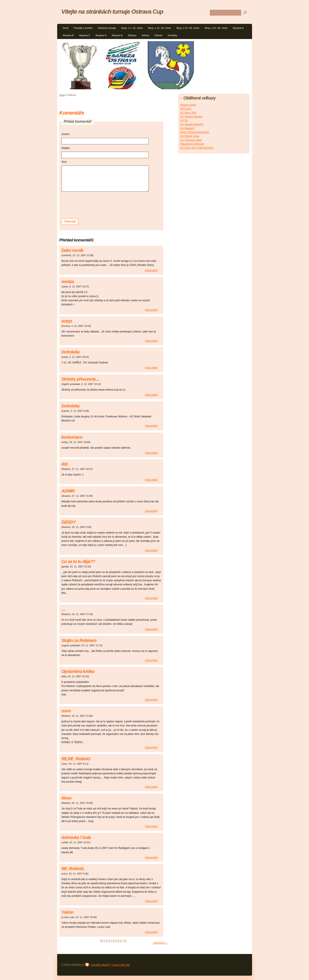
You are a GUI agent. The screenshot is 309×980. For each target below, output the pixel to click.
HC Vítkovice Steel (191, 140)
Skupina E (117, 35)
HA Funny (186, 109)
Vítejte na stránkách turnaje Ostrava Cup (112, 12)
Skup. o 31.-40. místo (216, 28)
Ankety (146, 35)
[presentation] (94, 204)
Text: (64, 162)
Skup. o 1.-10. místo (132, 28)
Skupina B (68, 35)
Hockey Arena (188, 105)
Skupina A (238, 28)
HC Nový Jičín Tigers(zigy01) (197, 148)
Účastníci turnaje (107, 28)
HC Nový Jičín (188, 113)
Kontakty (173, 35)
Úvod (66, 28)
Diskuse (132, 35)
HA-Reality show (190, 136)
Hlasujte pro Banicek (192, 144)
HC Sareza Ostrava (191, 117)
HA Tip (184, 120)
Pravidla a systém (83, 28)
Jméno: (66, 134)
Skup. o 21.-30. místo (188, 28)
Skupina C (85, 35)
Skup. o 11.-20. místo (159, 28)
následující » (160, 943)
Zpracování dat (121, 965)
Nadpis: (66, 148)
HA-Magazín (187, 128)
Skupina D (101, 35)
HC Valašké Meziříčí (192, 124)
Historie (159, 35)
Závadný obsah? (101, 965)
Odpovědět (151, 270)
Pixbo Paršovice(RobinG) (195, 132)
